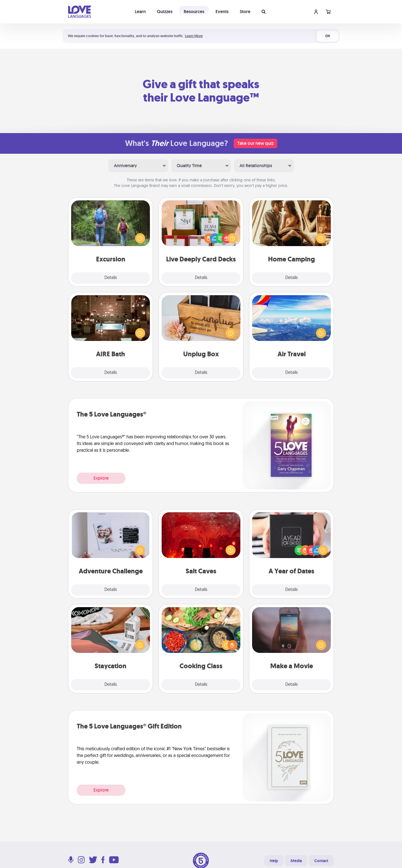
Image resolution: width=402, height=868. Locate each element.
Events (222, 12)
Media (296, 861)
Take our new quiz (255, 143)
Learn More (194, 36)
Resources (194, 12)
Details (111, 278)
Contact (321, 861)
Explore (101, 478)
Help (274, 861)
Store (245, 12)
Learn (140, 12)
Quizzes (165, 12)
